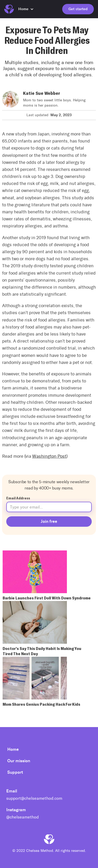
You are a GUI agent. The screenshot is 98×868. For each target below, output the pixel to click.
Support (15, 772)
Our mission (19, 761)
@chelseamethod (22, 817)
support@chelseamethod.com (34, 798)
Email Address (18, 498)
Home (13, 749)
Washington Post (49, 456)
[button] (29, 9)
